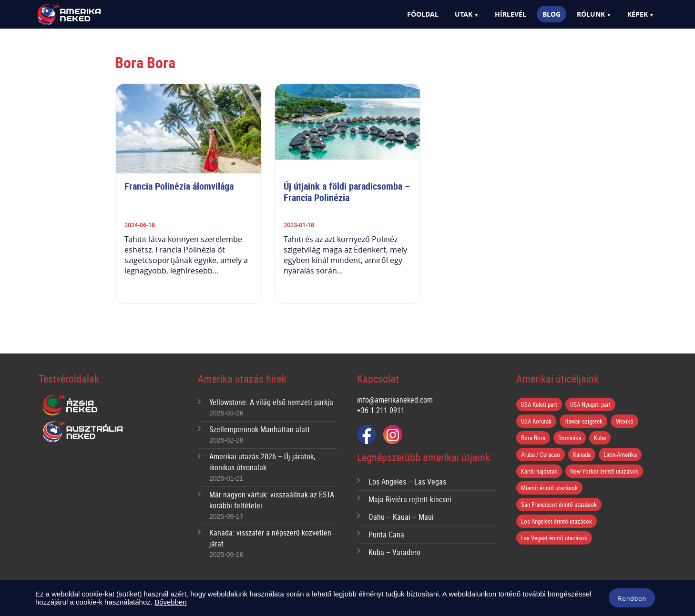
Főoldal (423, 14)
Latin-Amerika (620, 454)
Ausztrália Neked (83, 432)
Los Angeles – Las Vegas (407, 482)
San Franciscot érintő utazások (559, 505)
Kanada (582, 454)
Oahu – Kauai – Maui (401, 517)
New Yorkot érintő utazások (604, 471)
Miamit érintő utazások (549, 488)
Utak (464, 14)
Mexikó (624, 421)
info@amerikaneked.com (395, 400)
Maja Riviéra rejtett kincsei (410, 499)
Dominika (570, 438)
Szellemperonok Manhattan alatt (260, 429)
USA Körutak (536, 421)
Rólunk (591, 14)
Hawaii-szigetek (583, 421)
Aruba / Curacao (541, 454)
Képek (638, 14)
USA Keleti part (539, 404)
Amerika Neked (85, 15)
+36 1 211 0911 (381, 410)
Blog (552, 14)
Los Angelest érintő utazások (557, 521)
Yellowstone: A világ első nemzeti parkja (271, 402)
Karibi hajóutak (539, 471)
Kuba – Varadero (394, 552)
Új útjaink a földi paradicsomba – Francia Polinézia (348, 192)
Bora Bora (533, 438)
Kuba (600, 438)
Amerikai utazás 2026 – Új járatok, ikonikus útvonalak (262, 462)
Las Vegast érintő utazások (554, 538)
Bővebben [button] (171, 602)
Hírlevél (511, 14)
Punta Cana (386, 535)
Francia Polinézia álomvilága (179, 186)
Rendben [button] (632, 599)
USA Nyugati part (590, 404)
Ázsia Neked (70, 405)
